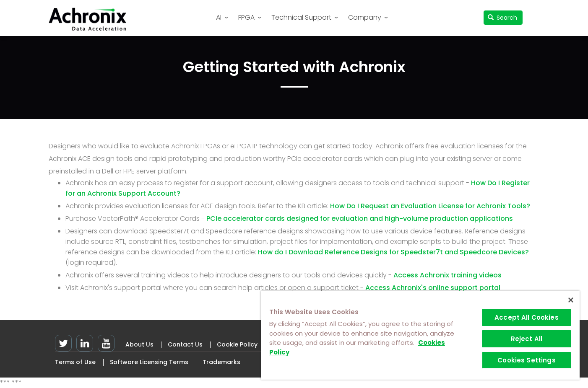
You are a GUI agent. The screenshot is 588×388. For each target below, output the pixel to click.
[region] (420, 335)
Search (503, 18)
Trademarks (221, 362)
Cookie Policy (237, 344)
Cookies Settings (526, 360)
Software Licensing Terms (149, 362)
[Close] (571, 300)
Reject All (527, 339)
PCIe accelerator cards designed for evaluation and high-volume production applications (360, 219)
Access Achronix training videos (448, 275)
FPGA (246, 17)
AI (219, 17)
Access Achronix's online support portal (433, 288)
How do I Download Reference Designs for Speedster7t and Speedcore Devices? (393, 252)
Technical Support (301, 17)
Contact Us (185, 344)
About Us (139, 344)
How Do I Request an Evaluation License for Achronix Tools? (430, 206)
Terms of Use (75, 362)
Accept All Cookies (527, 317)
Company (365, 17)
